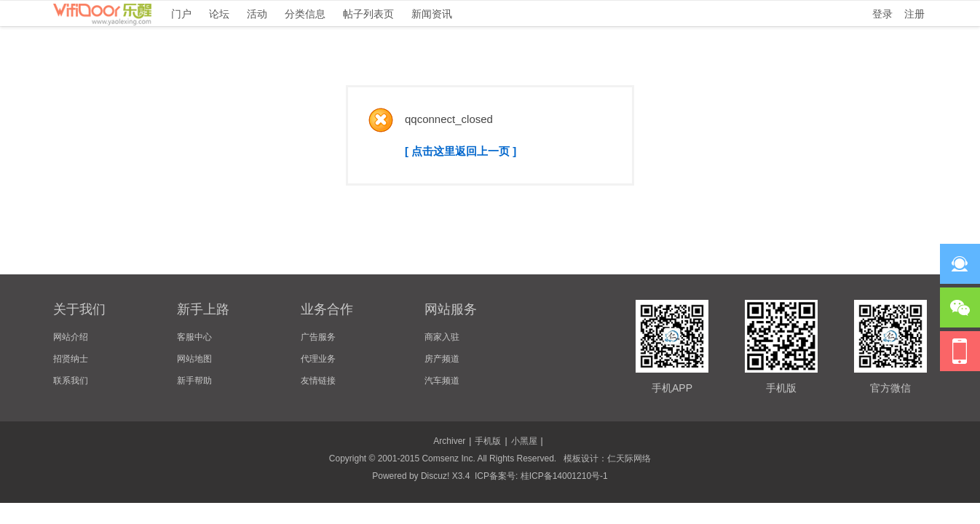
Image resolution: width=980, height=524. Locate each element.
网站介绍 (71, 337)
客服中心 (194, 337)
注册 (914, 14)
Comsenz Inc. (448, 458)
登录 (882, 14)
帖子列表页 (368, 14)
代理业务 (318, 359)
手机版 (488, 441)
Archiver (449, 441)
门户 (181, 14)
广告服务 (318, 337)
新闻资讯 (432, 14)
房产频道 (442, 359)
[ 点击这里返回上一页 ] (461, 151)
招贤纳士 (71, 359)
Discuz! (435, 476)
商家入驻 (442, 337)
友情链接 (318, 381)
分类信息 (305, 14)
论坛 (219, 14)
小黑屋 (524, 441)
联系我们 (71, 381)
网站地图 (194, 359)
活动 (257, 14)
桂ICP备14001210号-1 (564, 476)
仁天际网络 (629, 458)
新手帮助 (194, 381)
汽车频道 (442, 381)
